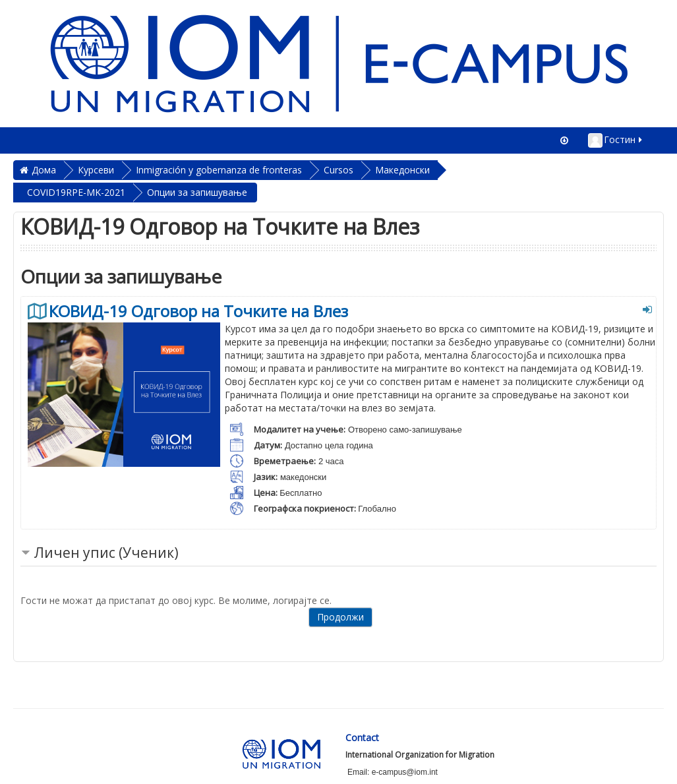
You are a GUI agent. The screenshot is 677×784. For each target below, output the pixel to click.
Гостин (616, 140)
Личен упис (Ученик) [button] (106, 553)
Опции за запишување (197, 192)
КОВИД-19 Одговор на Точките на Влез (198, 311)
